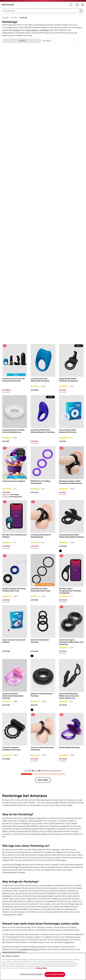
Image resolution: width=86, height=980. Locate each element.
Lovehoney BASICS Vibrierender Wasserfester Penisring (13, 696)
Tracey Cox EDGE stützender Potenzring (42, 749)
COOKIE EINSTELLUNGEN (31, 974)
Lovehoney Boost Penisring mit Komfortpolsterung (13, 431)
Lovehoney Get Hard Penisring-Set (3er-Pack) (40, 590)
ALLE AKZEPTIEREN (55, 974)
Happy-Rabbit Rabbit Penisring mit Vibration (69, 380)
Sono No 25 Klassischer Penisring (40, 641)
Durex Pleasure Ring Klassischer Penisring (68, 431)
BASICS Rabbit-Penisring (69, 747)
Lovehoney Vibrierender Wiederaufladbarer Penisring (43, 431)
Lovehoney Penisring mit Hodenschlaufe (41, 536)
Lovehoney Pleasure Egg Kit (14, 481)
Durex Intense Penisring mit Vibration (14, 641)
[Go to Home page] (8, 5)
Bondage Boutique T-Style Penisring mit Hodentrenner (71, 482)
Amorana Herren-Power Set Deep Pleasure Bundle (14, 380)
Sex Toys (14, 18)
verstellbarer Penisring (28, 949)
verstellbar (44, 30)
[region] (43, 966)
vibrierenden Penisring (12, 952)
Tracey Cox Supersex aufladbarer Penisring (11, 749)
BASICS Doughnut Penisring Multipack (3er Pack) (14, 590)
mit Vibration (15, 30)
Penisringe (23, 18)
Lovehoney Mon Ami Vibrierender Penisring (40, 380)
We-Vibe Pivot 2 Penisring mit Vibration (14, 536)
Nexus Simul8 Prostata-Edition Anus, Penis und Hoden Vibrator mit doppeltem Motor (69, 696)
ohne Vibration (32, 30)
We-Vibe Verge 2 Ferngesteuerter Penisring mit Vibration (70, 591)
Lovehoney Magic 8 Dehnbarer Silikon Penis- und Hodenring (71, 642)
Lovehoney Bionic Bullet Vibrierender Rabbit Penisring (71, 536)
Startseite (5, 18)
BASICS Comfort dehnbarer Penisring (42, 695)
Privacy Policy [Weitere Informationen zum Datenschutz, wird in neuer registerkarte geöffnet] (42, 968)
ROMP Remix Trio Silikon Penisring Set (41, 482)
